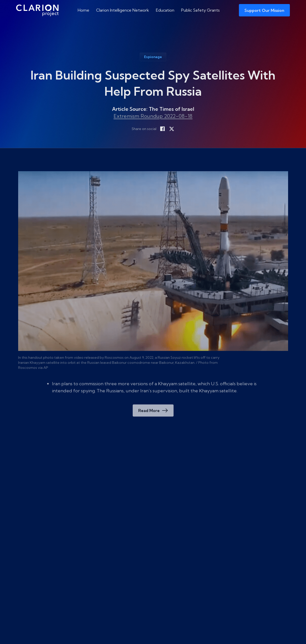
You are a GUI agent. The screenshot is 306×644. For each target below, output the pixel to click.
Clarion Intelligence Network (123, 10)
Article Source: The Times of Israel (153, 109)
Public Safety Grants (200, 10)
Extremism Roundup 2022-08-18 (153, 116)
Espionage (153, 57)
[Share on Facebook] (162, 129)
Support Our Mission (264, 10)
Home (84, 10)
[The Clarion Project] (37, 10)
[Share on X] (172, 129)
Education (165, 10)
